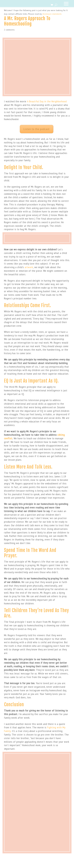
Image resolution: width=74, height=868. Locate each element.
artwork (29, 267)
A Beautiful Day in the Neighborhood (47, 101)
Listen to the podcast (37, 129)
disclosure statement (52, 14)
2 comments (9, 30)
